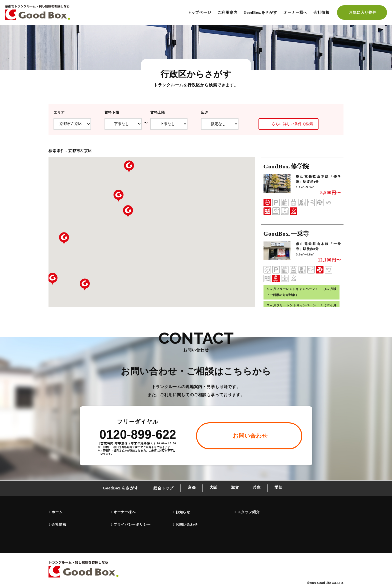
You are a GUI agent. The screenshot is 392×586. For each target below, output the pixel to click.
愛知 (281, 488)
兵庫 (258, 488)
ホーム (57, 512)
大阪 (212, 488)
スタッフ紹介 (248, 512)
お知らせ (183, 512)
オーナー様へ (295, 13)
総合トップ (160, 488)
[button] (129, 166)
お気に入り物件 (363, 13)
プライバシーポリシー (132, 525)
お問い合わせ (186, 525)
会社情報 (321, 13)
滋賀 (235, 488)
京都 (189, 488)
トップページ (199, 13)
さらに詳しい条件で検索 (288, 124)
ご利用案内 (227, 13)
